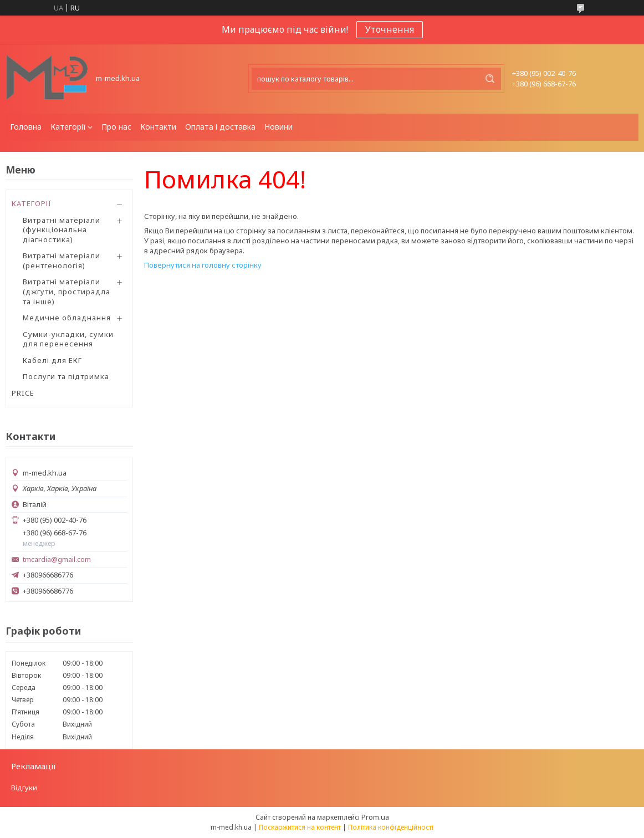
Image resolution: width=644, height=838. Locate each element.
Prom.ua (375, 817)
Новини (278, 127)
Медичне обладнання (67, 318)
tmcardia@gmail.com (57, 559)
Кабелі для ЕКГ (52, 360)
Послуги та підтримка (66, 376)
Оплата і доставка (220, 127)
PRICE (23, 393)
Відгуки (24, 788)
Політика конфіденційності (391, 827)
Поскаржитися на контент (300, 827)
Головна (26, 127)
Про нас (116, 127)
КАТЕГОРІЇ (32, 203)
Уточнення (390, 29)
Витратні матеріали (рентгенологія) (62, 260)
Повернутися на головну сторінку (203, 265)
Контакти (158, 127)
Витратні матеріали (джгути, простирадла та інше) (67, 291)
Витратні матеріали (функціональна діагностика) (62, 230)
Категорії (68, 127)
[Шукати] (490, 79)
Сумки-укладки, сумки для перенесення (68, 339)
